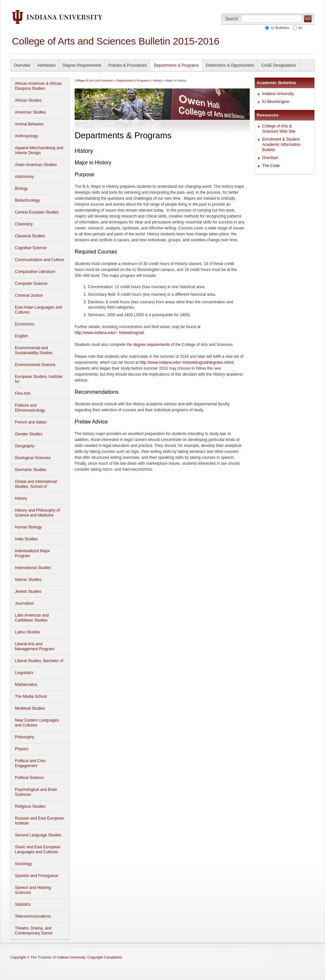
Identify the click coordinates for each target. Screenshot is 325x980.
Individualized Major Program (32, 553)
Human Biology (28, 527)
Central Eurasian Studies (37, 212)
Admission (46, 65)
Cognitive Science (31, 248)
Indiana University (278, 94)
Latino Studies (27, 632)
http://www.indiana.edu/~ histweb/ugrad (109, 333)
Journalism (24, 603)
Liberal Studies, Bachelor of (39, 661)
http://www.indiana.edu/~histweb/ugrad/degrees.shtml (187, 362)
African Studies (28, 100)
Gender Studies (29, 434)
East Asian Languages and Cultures (38, 310)
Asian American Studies (36, 165)
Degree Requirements (82, 65)
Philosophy (25, 737)
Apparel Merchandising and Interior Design (39, 150)
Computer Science (31, 284)
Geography (25, 446)
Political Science (29, 778)
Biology (21, 188)
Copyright (18, 957)
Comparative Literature (35, 272)
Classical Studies (30, 236)
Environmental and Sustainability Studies (34, 350)
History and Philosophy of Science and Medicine (37, 513)
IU (300, 28)
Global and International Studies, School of (36, 484)
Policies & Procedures (128, 65)
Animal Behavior (29, 124)
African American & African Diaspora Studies (38, 86)
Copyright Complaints (105, 957)
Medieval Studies (30, 708)
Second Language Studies (38, 835)
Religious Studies (30, 806)
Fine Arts (23, 393)
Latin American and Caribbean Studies (32, 618)
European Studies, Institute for (39, 379)
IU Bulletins (280, 28)
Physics (22, 749)
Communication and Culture (39, 260)
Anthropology (27, 136)
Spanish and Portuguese (36, 876)
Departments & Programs (176, 65)
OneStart (270, 158)
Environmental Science (35, 365)
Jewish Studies (28, 591)
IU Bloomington (276, 102)
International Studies (33, 568)
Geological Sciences (33, 458)
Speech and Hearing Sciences (33, 890)
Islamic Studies (28, 580)
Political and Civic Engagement (30, 763)
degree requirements (151, 345)
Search (232, 19)
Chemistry (24, 224)
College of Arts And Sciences (94, 81)
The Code (271, 166)
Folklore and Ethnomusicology (30, 408)
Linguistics (24, 673)
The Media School (31, 696)
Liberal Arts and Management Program (35, 646)
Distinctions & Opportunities (230, 65)
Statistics (23, 904)
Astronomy (24, 177)
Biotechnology (27, 200)
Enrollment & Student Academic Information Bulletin (281, 145)
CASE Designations (279, 65)
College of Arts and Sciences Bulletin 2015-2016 (116, 41)
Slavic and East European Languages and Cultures (38, 849)
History (21, 498)
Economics (25, 324)
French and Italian (31, 422)
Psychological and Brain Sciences (36, 792)
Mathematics (26, 685)
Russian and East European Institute (39, 821)
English (21, 336)
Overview (22, 65)
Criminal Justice (29, 295)
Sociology (23, 864)
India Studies (26, 539)
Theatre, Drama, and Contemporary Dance (34, 931)
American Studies (30, 112)
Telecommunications (33, 916)
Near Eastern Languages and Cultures (37, 723)
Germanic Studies (31, 470)
